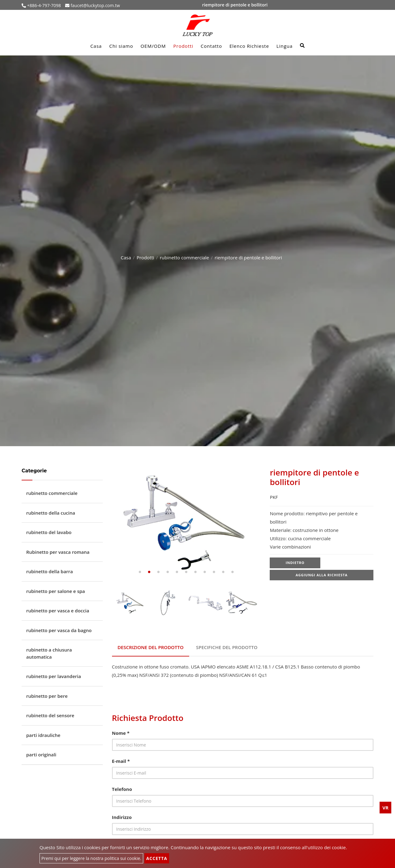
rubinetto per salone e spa (56, 591)
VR (385, 808)
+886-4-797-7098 (43, 5)
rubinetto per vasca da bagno (59, 630)
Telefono (122, 787)
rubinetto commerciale (185, 257)
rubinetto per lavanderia (54, 676)
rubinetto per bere (47, 696)
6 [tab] (186, 572)
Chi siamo (121, 46)
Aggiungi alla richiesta (322, 576)
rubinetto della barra (50, 571)
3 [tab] (158, 572)
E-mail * (121, 759)
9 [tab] (214, 572)
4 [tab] (168, 572)
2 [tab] (149, 572)
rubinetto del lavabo (49, 532)
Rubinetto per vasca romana (58, 552)
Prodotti (183, 46)
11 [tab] (232, 572)
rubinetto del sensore (50, 715)
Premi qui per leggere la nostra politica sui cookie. (91, 858)
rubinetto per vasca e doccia (58, 611)
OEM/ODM (153, 46)
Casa (96, 46)
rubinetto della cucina (51, 513)
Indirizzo (122, 815)
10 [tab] (223, 572)
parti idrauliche (43, 735)
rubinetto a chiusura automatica (49, 653)
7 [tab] (195, 572)
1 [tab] (140, 572)
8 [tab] (205, 572)
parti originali (41, 755)
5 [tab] (177, 572)
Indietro (295, 563)
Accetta (157, 858)
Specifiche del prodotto (228, 646)
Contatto (211, 46)
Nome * (121, 731)
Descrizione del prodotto (151, 646)
